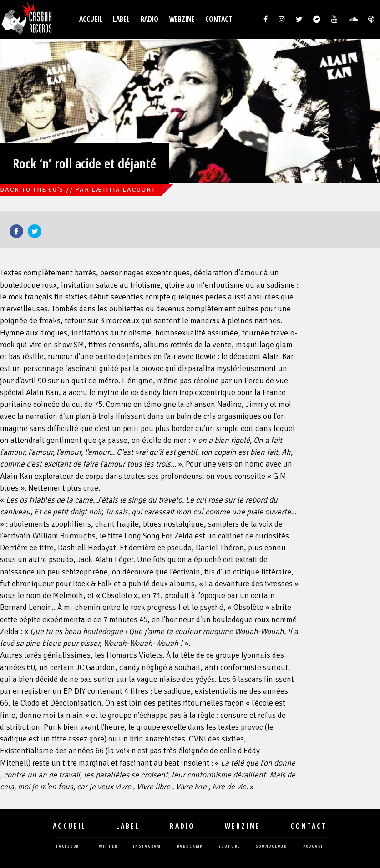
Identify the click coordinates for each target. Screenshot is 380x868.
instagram (147, 846)
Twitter (35, 231)
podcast (314, 846)
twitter (106, 846)
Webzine (182, 19)
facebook (68, 846)
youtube (229, 846)
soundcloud (271, 846)
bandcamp (190, 846)
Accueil (91, 19)
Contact (219, 19)
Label (121, 19)
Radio (149, 19)
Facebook (16, 231)
